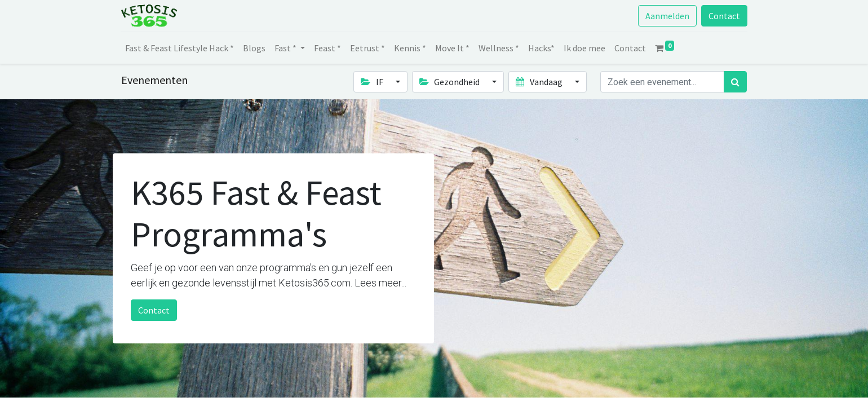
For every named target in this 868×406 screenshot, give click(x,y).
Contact (724, 16)
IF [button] (373, 82)
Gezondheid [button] (450, 82)
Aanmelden (667, 16)
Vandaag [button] (540, 82)
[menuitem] (180, 48)
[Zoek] (735, 82)
